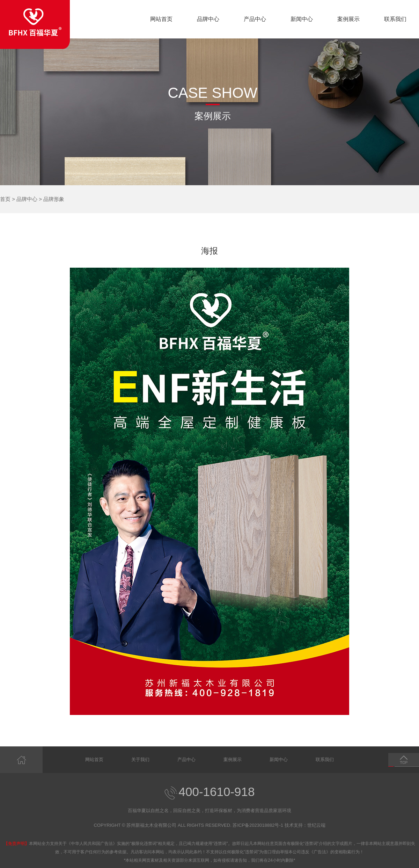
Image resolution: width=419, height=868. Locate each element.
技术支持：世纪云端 (305, 825)
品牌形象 (54, 199)
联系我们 (395, 19)
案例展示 (348, 19)
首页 (5, 199)
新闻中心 (302, 19)
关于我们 (140, 759)
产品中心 (255, 19)
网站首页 (161, 19)
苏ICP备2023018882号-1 (258, 825)
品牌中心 (208, 19)
